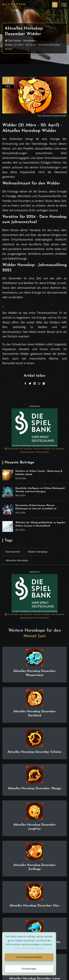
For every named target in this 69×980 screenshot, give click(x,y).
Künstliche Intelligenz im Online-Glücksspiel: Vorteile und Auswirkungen (40, 490)
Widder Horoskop (37, 552)
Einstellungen (29, 969)
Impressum (39, 948)
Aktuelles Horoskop (17, 560)
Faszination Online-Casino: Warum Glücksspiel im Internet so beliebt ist (36, 507)
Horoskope (29, 41)
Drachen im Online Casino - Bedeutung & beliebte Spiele (39, 473)
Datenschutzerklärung (24, 948)
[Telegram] (44, 384)
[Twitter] (30, 384)
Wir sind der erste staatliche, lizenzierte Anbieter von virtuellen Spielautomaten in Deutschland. (34, 450)
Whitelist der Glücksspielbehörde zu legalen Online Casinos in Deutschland (40, 524)
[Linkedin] (35, 384)
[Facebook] (25, 384)
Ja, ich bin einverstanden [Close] (29, 957)
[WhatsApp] (39, 384)
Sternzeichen (13, 552)
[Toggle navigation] (64, 5)
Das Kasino (15, 41)
